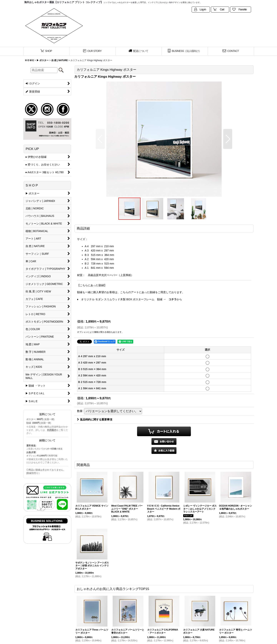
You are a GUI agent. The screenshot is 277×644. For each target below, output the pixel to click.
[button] (100, 139)
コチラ (173, 299)
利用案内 (52, 430)
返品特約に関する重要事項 (95, 419)
